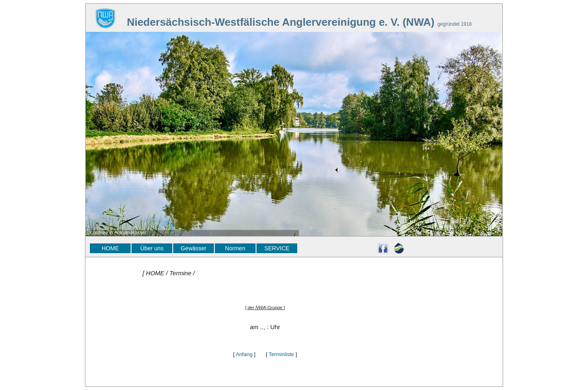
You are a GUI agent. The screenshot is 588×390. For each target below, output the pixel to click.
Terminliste (281, 354)
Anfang (244, 354)
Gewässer (193, 248)
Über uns (152, 248)
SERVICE (277, 248)
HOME (110, 248)
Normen (235, 248)
